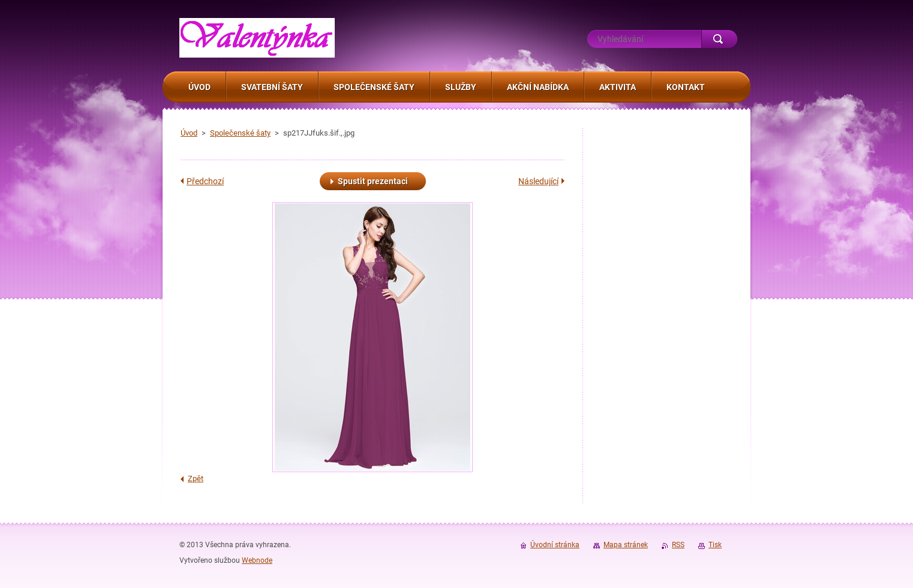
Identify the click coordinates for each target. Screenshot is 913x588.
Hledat (719, 39)
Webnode (257, 560)
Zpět (196, 478)
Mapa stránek (626, 545)
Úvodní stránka (555, 545)
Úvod (189, 133)
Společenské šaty (240, 133)
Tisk (715, 545)
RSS (678, 545)
